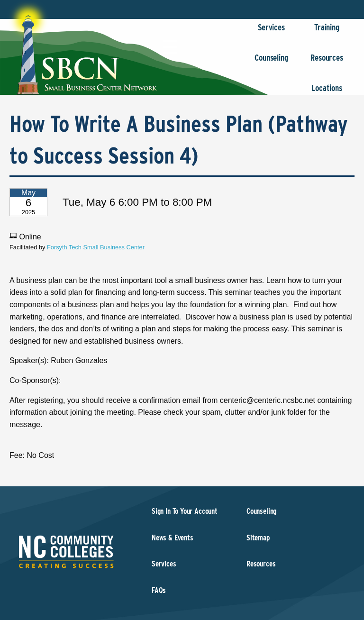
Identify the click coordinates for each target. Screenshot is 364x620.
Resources (327, 62)
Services (271, 32)
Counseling (271, 62)
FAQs (159, 590)
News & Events (173, 538)
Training (327, 32)
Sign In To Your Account (185, 511)
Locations (327, 93)
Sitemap (258, 538)
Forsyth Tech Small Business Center (96, 247)
